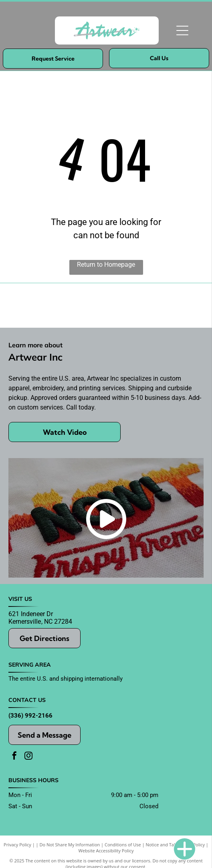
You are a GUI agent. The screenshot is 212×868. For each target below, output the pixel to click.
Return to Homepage (106, 265)
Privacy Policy (17, 845)
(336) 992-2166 (30, 716)
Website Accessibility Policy (106, 851)
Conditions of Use (123, 845)
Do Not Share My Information (70, 845)
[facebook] (14, 757)
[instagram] (28, 757)
